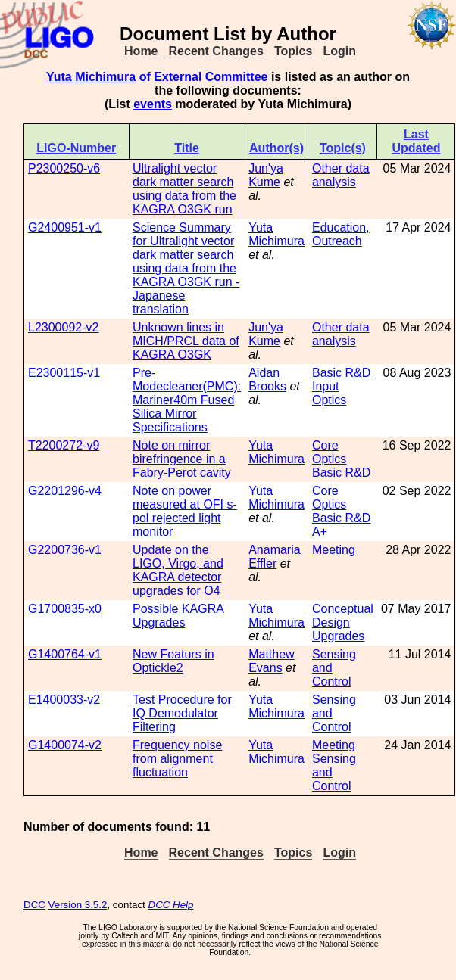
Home (141, 51)
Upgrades (338, 636)
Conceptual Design (343, 616)
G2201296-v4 (65, 491)
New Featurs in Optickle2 (173, 661)
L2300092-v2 (63, 327)
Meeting (334, 550)
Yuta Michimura (91, 77)
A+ (320, 532)
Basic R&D (341, 373)
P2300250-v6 (64, 168)
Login (339, 51)
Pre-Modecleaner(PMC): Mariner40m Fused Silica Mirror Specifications (187, 400)
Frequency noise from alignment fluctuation (177, 759)
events (153, 104)
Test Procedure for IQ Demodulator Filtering (182, 713)
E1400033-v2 (64, 700)
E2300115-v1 (64, 373)
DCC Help (171, 905)
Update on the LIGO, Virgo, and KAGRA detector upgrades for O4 (178, 570)
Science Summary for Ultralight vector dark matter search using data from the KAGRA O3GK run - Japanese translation (186, 268)
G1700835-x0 (65, 609)
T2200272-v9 (64, 445)
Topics (293, 51)
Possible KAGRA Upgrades (178, 616)
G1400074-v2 (65, 745)
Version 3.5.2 (78, 905)
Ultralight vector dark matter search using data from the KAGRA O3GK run (184, 189)
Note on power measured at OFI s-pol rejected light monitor (185, 511)
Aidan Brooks (267, 380)
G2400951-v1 (65, 227)
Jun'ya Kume (266, 175)
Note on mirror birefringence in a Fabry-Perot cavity (182, 459)
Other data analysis (341, 175)
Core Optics (329, 452)
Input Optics (329, 393)
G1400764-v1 (65, 654)
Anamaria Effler (274, 557)
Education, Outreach (341, 234)
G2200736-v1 (65, 550)
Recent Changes (216, 51)
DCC (34, 905)
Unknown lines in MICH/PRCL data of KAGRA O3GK (186, 341)
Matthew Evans (271, 661)
